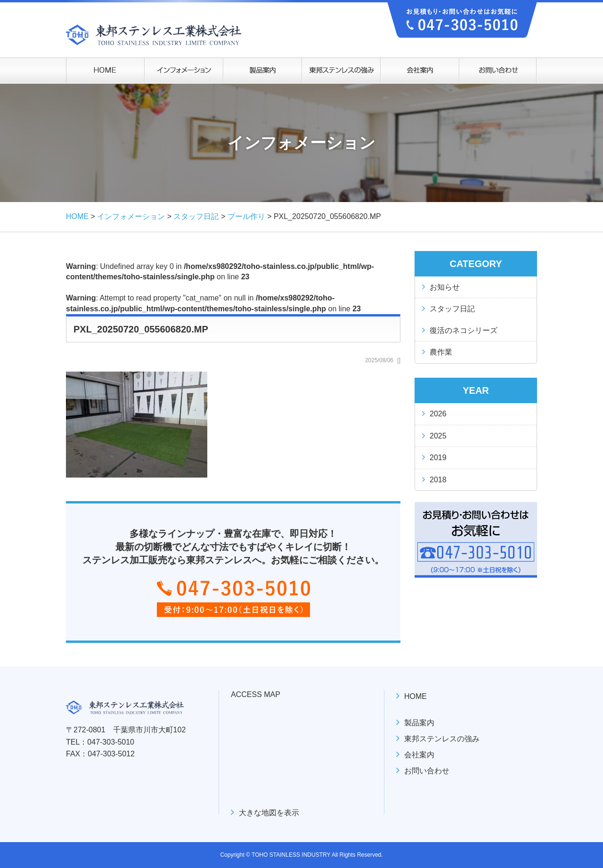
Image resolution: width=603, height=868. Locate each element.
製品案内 (419, 723)
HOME (416, 696)
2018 (438, 480)
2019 (438, 458)
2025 (438, 436)
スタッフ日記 (452, 309)
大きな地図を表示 (269, 813)
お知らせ (445, 287)
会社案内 (419, 755)
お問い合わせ (427, 771)
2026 (438, 414)
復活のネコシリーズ (464, 330)
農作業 (441, 352)
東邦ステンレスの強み (442, 739)
